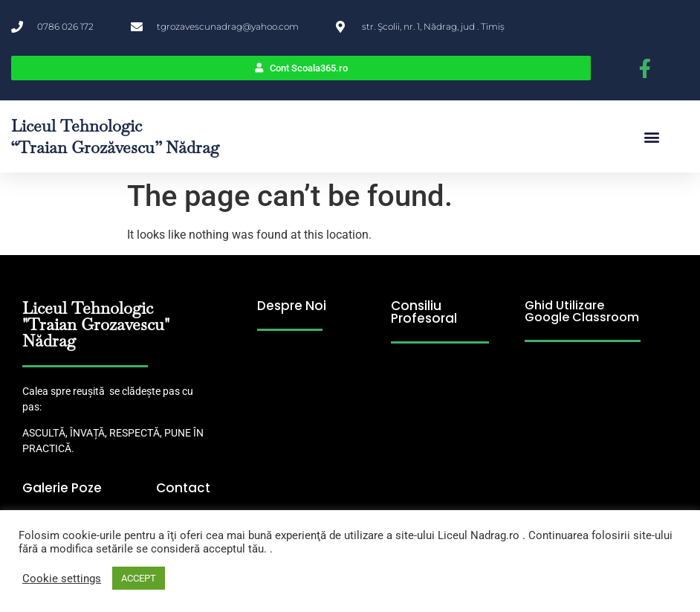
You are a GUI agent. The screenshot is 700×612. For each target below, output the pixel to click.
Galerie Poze (62, 488)
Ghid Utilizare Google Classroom (582, 311)
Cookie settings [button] (62, 579)
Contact (183, 488)
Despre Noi (292, 306)
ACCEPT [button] (139, 578)
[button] (652, 136)
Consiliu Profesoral (424, 312)
